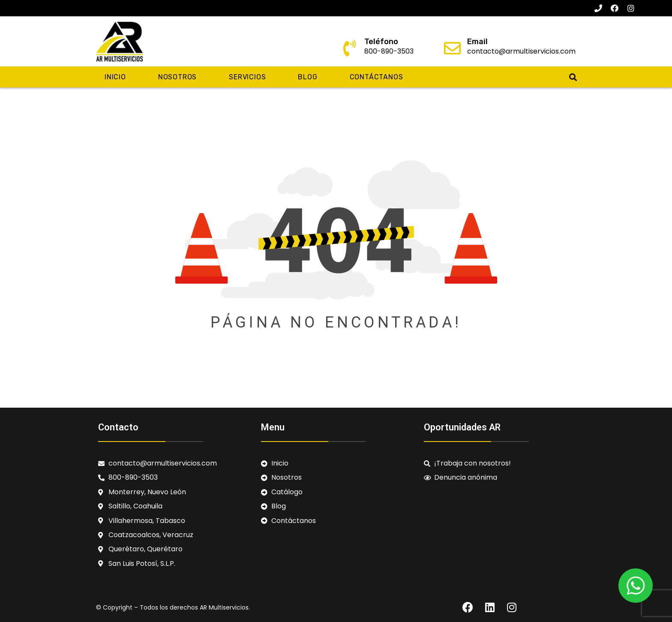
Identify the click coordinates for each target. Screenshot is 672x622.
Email (477, 42)
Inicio (115, 77)
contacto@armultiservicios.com (521, 51)
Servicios (247, 77)
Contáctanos (376, 77)
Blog (307, 77)
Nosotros (177, 77)
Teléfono (381, 42)
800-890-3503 (389, 51)
